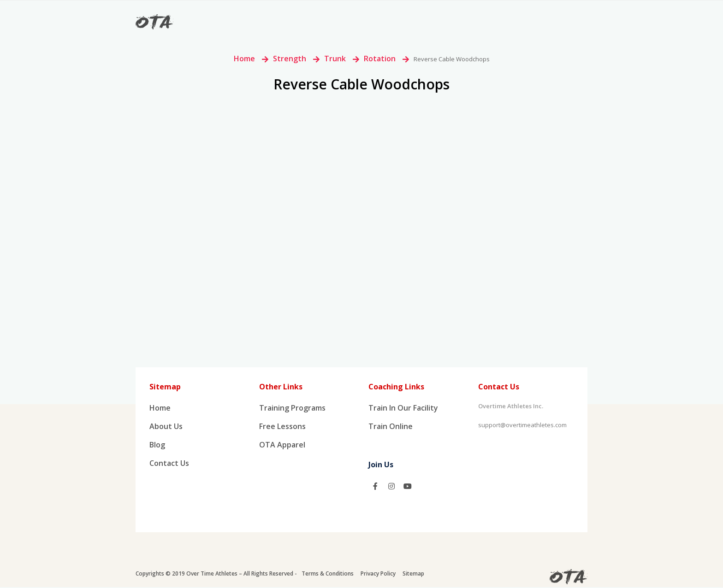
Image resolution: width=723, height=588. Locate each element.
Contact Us (169, 465)
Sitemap (413, 574)
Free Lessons (282, 427)
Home (244, 59)
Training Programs (292, 408)
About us (166, 427)
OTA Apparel (282, 446)
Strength (290, 59)
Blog (157, 446)
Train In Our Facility (403, 408)
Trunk (335, 59)
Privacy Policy (378, 574)
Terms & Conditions (328, 574)
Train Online (391, 427)
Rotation (380, 59)
